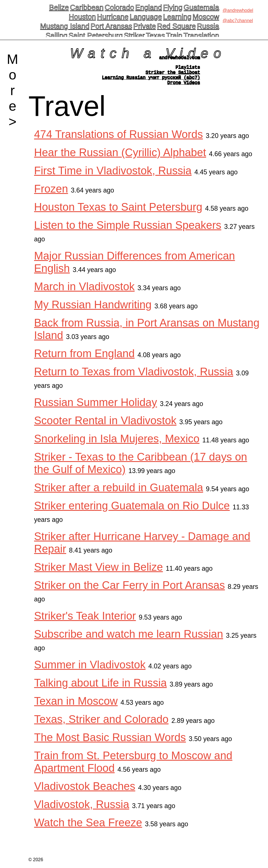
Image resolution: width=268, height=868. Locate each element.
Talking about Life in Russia (100, 688)
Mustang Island (65, 26)
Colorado (120, 7)
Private (145, 26)
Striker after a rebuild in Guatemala (119, 493)
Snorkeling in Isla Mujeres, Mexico (117, 444)
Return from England (84, 359)
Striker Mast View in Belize (99, 573)
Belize (59, 7)
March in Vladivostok (84, 292)
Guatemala (201, 7)
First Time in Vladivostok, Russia (113, 176)
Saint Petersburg (96, 35)
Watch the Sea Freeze (88, 828)
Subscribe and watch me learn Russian (129, 640)
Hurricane (113, 17)
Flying (173, 7)
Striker (134, 35)
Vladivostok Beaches (85, 792)
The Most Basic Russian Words (110, 743)
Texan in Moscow (76, 707)
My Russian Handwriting (93, 310)
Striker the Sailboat (173, 76)
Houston (82, 17)
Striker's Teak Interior (85, 621)
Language (146, 17)
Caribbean (87, 7)
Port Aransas (111, 26)
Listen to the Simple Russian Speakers (128, 231)
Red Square (176, 26)
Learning (177, 17)
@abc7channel (238, 21)
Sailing (57, 35)
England (149, 7)
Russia (208, 26)
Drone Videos (184, 88)
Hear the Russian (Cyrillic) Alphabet (120, 158)
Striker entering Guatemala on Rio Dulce (132, 511)
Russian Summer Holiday (96, 408)
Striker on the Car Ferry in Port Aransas (129, 591)
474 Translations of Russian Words (119, 140)
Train (174, 35)
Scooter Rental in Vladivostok (105, 426)
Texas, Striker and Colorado (101, 725)
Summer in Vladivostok (90, 670)
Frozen (51, 194)
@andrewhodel (238, 10)
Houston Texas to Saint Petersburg (118, 213)
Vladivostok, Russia (82, 810)
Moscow (206, 17)
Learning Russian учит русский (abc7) (151, 82)
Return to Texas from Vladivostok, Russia (134, 377)
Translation (201, 35)
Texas (155, 35)
